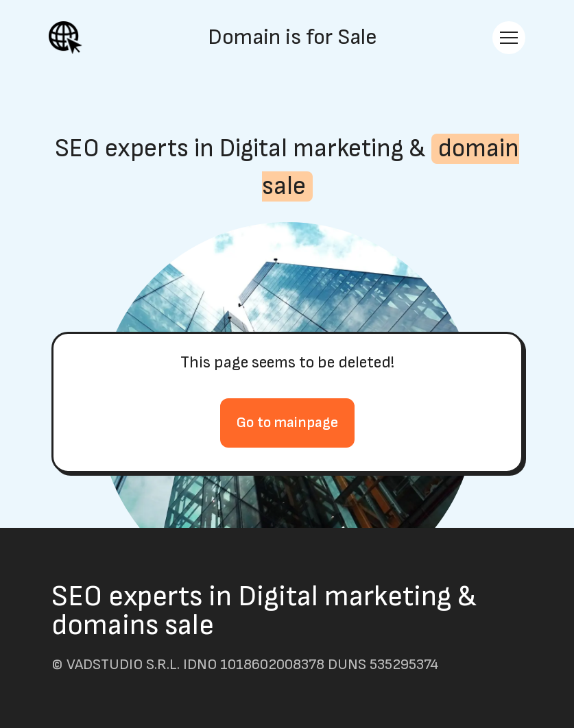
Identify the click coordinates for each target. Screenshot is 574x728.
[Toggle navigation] (509, 38)
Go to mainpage (287, 423)
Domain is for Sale (292, 38)
